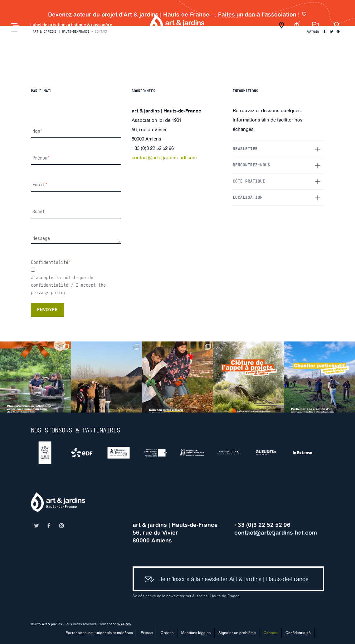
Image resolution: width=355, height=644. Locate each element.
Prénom (41, 158)
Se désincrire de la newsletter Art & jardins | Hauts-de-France (186, 596)
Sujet (39, 212)
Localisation (248, 198)
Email (40, 185)
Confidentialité (51, 262)
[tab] (278, 149)
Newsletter (245, 149)
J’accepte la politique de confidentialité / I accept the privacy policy (68, 285)
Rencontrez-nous (251, 165)
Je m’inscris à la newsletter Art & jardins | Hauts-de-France (224, 580)
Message (41, 239)
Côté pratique (249, 181)
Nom (37, 131)
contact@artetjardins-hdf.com (164, 158)
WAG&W (124, 624)
